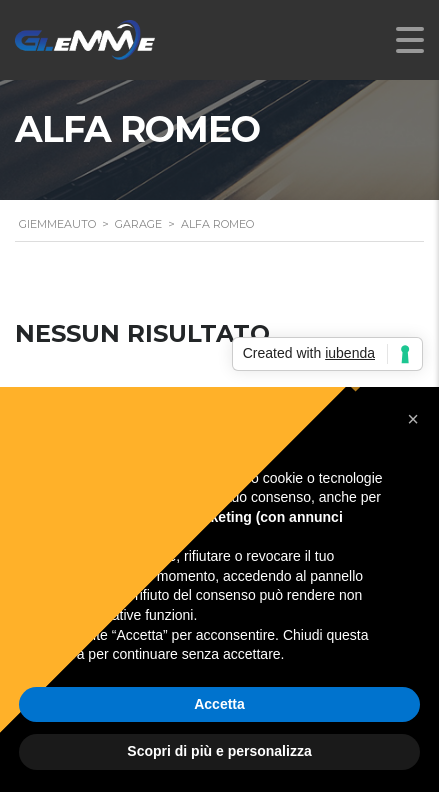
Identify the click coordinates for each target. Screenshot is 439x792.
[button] (413, 419)
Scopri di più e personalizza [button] (219, 751)
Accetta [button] (219, 704)
